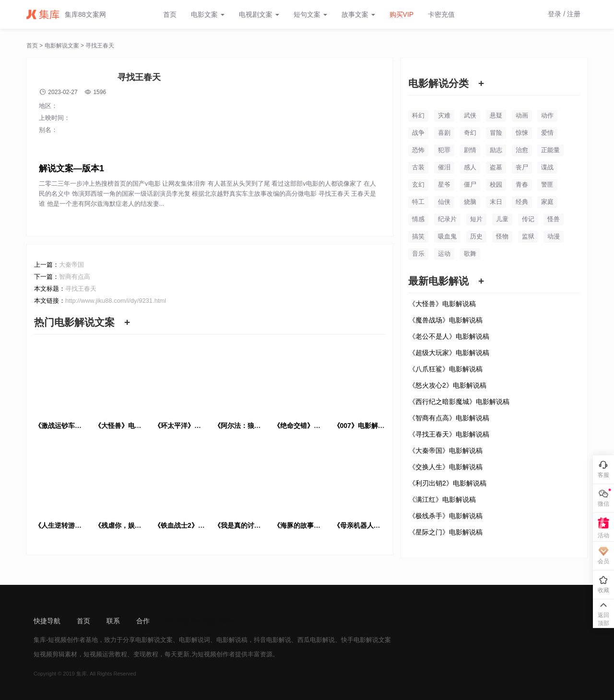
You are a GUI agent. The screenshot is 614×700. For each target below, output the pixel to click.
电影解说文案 (62, 46)
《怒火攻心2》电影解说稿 (448, 385)
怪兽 (554, 219)
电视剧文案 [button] (259, 14)
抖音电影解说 (272, 640)
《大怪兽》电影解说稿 (442, 304)
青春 (522, 184)
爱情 (547, 133)
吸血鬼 (447, 236)
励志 (496, 150)
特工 (418, 202)
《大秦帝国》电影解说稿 (446, 451)
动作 (547, 115)
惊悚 (522, 133)
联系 (113, 621)
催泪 (444, 167)
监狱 (528, 236)
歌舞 (470, 254)
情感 (418, 219)
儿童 (502, 219)
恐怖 (418, 150)
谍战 (547, 167)
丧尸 (522, 167)
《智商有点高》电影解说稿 (449, 418)
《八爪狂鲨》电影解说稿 (446, 369)
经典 (522, 202)
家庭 (547, 202)
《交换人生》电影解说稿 (446, 467)
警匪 (547, 184)
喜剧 (444, 133)
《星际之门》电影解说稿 (446, 532)
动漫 (554, 236)
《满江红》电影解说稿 (442, 499)
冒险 (496, 133)
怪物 (502, 236)
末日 (496, 202)
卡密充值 (441, 14)
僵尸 (470, 184)
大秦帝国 (71, 265)
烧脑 (470, 202)
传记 (528, 219)
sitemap (178, 621)
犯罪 (444, 150)
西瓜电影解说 (316, 640)
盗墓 (496, 167)
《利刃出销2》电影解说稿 (448, 483)
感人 (470, 167)
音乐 (418, 254)
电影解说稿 (232, 640)
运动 (444, 254)
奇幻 (470, 133)
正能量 (550, 150)
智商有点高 (75, 277)
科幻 (418, 115)
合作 (143, 621)
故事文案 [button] (358, 14)
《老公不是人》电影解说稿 (449, 336)
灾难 (444, 115)
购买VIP (402, 14)
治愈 (522, 150)
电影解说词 (195, 640)
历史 (476, 236)
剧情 (470, 150)
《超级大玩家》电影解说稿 (449, 353)
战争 (418, 133)
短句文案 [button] (310, 14)
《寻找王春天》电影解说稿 (449, 434)
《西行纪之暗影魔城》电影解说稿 (459, 402)
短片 (476, 219)
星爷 (444, 184)
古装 (418, 167)
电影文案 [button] (208, 14)
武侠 (470, 115)
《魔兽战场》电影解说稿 (446, 320)
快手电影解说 (360, 640)
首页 (170, 14)
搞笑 (418, 236)
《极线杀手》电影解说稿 (446, 516)
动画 (522, 115)
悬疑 (496, 115)
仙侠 (444, 202)
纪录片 (447, 219)
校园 (496, 184)
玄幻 (418, 184)
